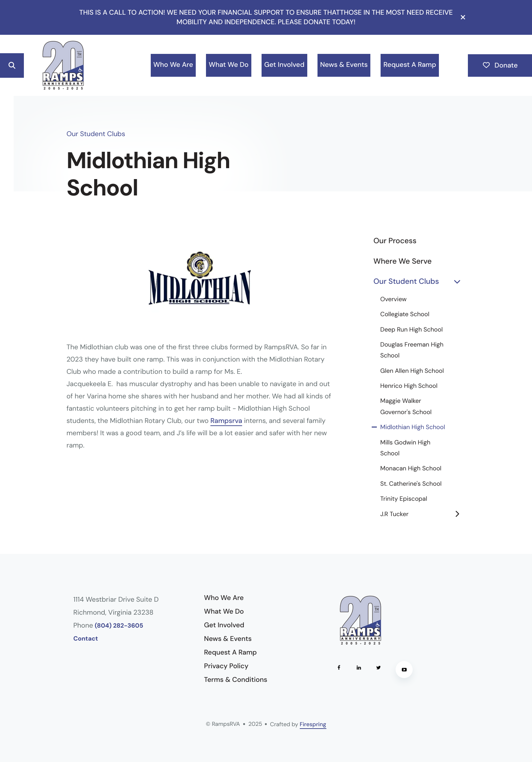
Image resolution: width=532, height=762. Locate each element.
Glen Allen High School (412, 371)
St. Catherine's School (411, 484)
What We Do (229, 65)
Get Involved (284, 65)
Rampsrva (226, 421)
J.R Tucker (423, 514)
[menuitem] (173, 65)
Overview (393, 299)
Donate (500, 65)
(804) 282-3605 (119, 626)
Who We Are (173, 65)
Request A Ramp (410, 65)
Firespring (313, 724)
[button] (463, 17)
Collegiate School (405, 314)
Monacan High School (411, 468)
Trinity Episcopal (404, 499)
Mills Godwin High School (405, 448)
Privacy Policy (226, 666)
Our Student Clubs (419, 281)
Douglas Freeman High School (412, 350)
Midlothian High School (413, 427)
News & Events (344, 65)
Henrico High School (409, 386)
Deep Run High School (411, 329)
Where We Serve (403, 261)
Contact (86, 639)
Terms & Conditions (235, 680)
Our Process (395, 241)
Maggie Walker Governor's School (406, 406)
